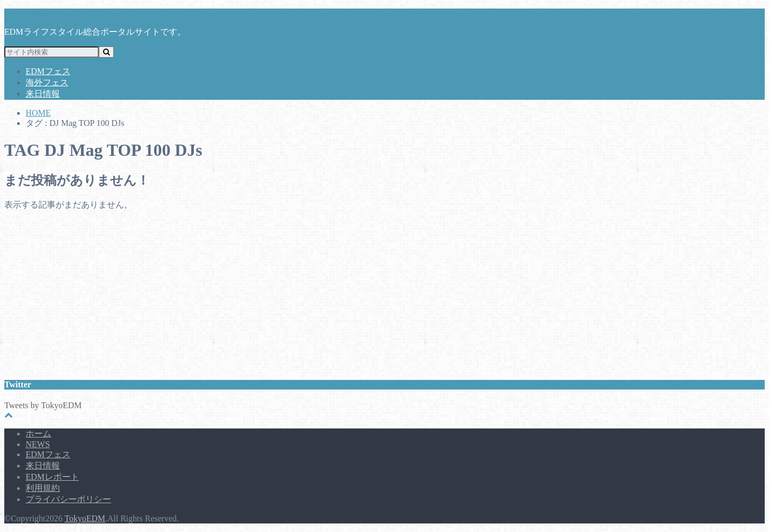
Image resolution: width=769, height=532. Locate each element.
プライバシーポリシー (68, 499)
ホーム (38, 434)
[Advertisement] (325, 294)
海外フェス (47, 82)
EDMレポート (52, 477)
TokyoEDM (25, 13)
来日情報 (43, 94)
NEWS (38, 444)
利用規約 (43, 488)
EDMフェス (48, 71)
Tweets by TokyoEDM (43, 405)
